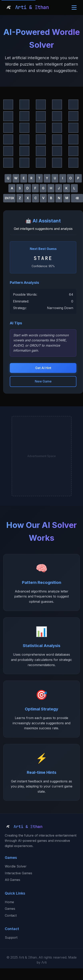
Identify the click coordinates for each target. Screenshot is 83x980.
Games (10, 909)
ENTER (9, 198)
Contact (11, 915)
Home (9, 902)
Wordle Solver (16, 866)
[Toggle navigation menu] (74, 8)
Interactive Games (18, 873)
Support (11, 937)
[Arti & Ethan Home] (27, 8)
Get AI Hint (43, 368)
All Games (12, 880)
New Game (43, 381)
